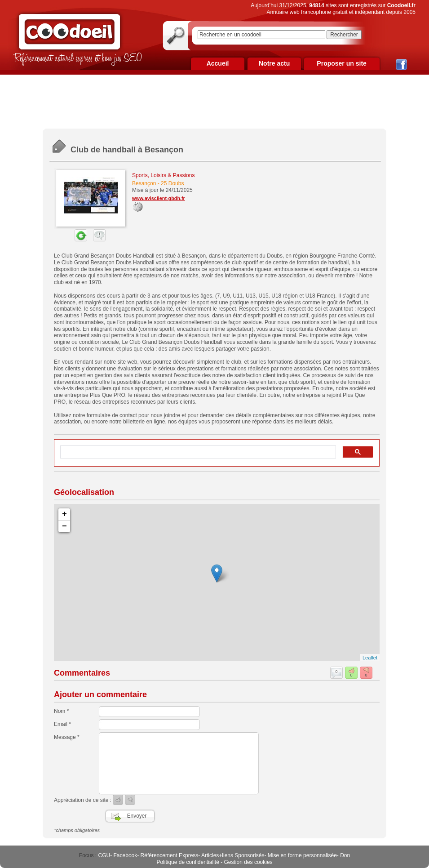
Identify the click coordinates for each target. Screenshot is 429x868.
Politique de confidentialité (188, 862)
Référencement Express (170, 855)
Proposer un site (341, 63)
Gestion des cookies (248, 862)
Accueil (218, 63)
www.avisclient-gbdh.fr (159, 198)
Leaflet (370, 658)
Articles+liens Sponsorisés (233, 855)
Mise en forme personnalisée (302, 855)
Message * (67, 737)
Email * (62, 724)
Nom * (61, 711)
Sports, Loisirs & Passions (163, 175)
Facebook (126, 855)
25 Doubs (172, 183)
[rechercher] (197, 452)
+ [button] (64, 514)
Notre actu (274, 63)
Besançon (144, 183)
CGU (104, 855)
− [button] (64, 526)
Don (345, 855)
